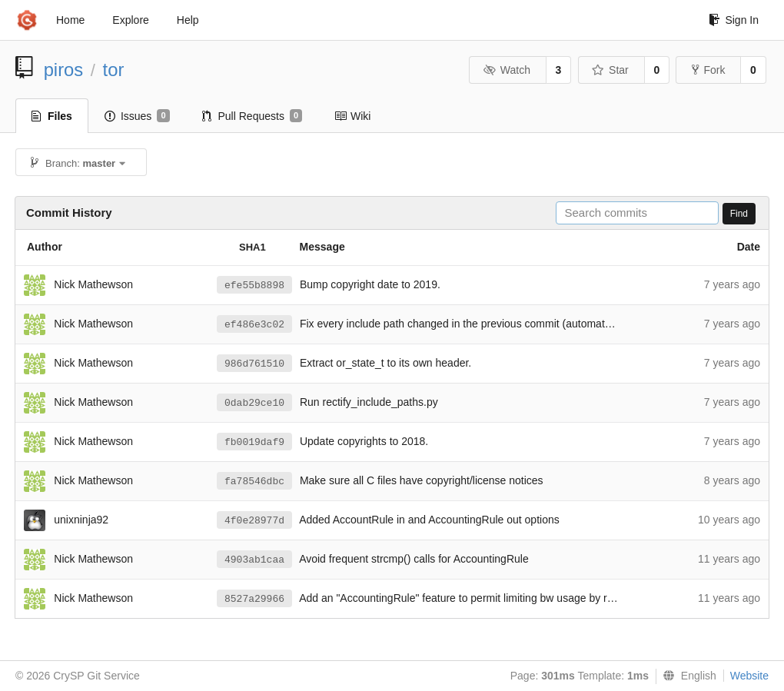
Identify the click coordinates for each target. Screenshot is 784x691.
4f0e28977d (254, 521)
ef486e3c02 (254, 325)
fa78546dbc (254, 482)
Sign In (734, 20)
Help (188, 20)
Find (739, 214)
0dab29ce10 (254, 403)
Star (610, 70)
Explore (130, 20)
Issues (137, 116)
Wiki (352, 116)
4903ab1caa (254, 560)
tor (114, 70)
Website (749, 676)
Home (70, 20)
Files (52, 116)
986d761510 (254, 364)
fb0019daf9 (254, 442)
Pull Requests (252, 116)
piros (64, 70)
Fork (708, 70)
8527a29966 (254, 599)
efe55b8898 (254, 286)
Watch (507, 70)
